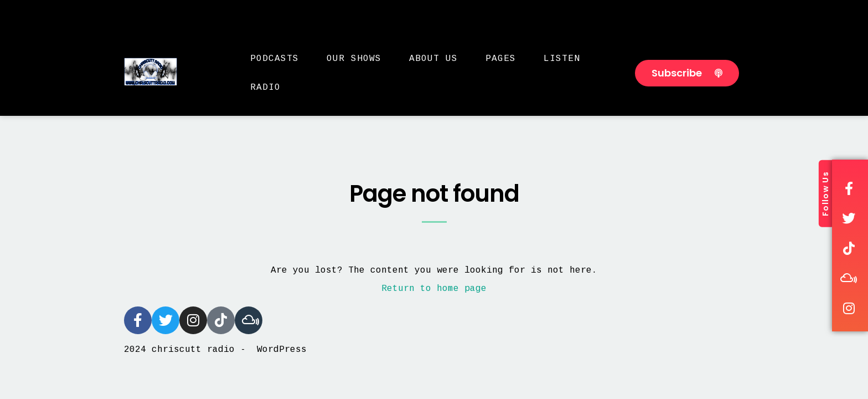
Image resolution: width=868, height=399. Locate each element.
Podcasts (275, 59)
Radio (265, 88)
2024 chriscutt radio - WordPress (215, 350)
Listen (562, 59)
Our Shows (354, 59)
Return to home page (434, 289)
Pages (501, 59)
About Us (433, 59)
